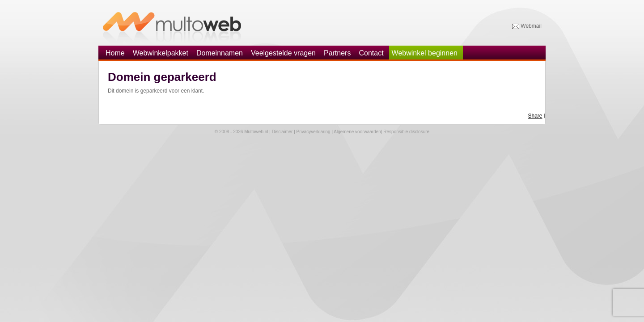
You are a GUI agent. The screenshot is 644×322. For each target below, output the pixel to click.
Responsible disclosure (406, 132)
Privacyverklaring (314, 132)
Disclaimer (282, 132)
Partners (337, 53)
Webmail (527, 26)
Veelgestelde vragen (283, 53)
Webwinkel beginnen (425, 53)
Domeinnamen (220, 53)
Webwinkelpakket (161, 53)
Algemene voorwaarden (357, 132)
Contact (371, 53)
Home (115, 53)
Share (535, 116)
